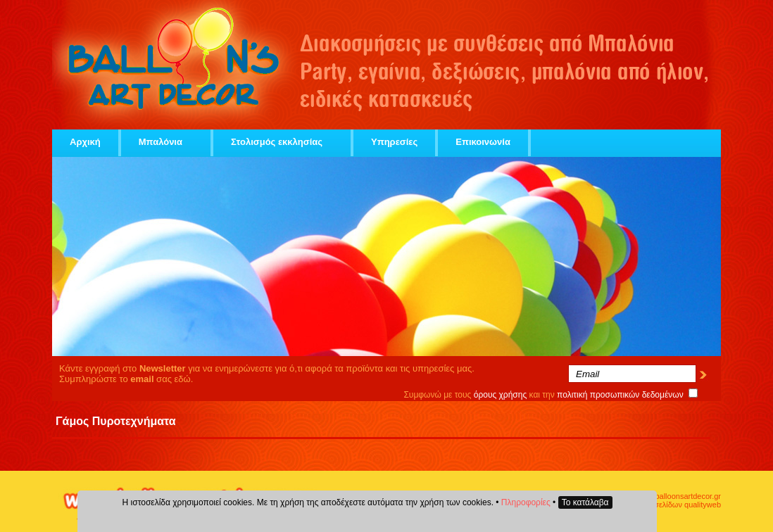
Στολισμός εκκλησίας (282, 142)
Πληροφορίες (526, 502)
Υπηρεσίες (394, 142)
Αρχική (85, 142)
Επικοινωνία (483, 142)
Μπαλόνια (166, 142)
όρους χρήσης (501, 395)
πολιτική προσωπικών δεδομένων (620, 395)
